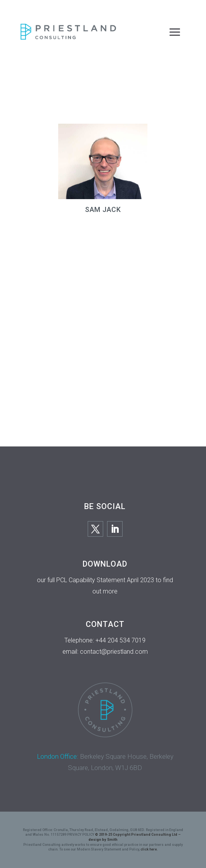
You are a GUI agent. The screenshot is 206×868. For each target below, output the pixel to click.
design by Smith (103, 840)
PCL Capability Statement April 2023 (105, 580)
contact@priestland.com (114, 652)
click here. (149, 849)
